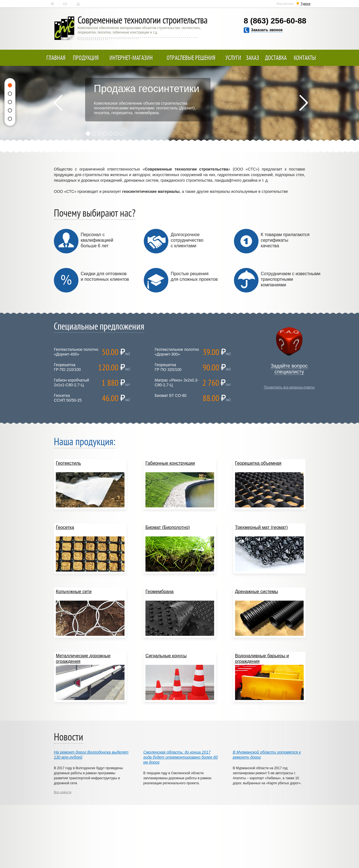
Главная (52, 4)
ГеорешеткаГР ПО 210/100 (67, 367)
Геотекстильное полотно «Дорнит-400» (76, 352)
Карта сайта (78, 4)
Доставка (276, 58)
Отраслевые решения (191, 58)
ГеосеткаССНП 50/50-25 (68, 398)
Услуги (233, 58)
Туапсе (306, 4)
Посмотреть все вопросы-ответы (289, 387)
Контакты (65, 4)
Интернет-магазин (131, 58)
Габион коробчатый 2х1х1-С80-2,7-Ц (71, 383)
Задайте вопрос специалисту (289, 369)
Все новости (63, 792)
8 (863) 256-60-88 (275, 21)
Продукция (86, 58)
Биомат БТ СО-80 (171, 395)
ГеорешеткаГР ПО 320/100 (168, 367)
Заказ (253, 58)
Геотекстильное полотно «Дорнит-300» (177, 352)
